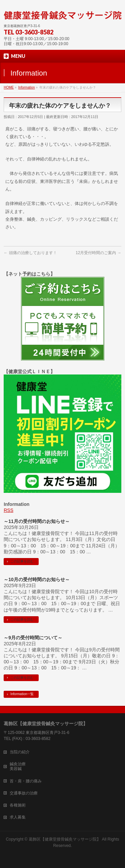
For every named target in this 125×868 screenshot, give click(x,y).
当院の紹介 (20, 752)
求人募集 (18, 817)
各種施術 (18, 805)
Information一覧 (22, 694)
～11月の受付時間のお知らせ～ (37, 521)
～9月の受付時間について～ (33, 638)
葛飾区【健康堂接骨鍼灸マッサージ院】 (65, 839)
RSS (8, 510)
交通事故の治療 (24, 793)
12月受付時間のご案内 (98, 253)
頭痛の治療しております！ (30, 253)
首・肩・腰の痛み (26, 781)
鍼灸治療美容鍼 (18, 766)
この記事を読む (22, 561)
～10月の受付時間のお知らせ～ (37, 579)
